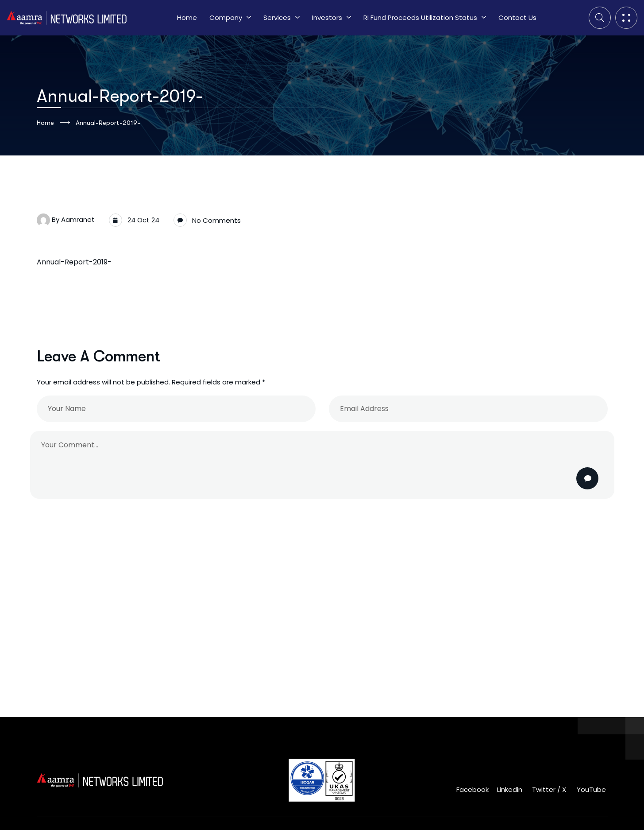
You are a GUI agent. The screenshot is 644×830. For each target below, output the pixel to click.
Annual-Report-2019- (74, 262)
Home (53, 123)
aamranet (78, 219)
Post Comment (588, 478)
